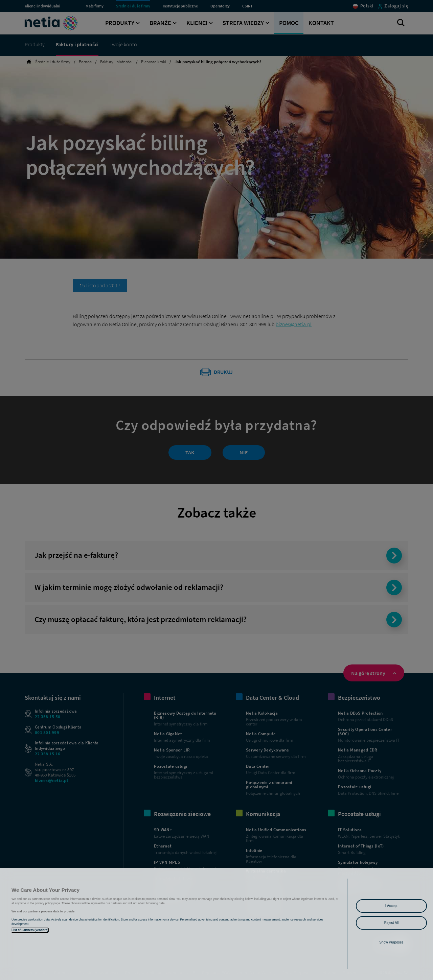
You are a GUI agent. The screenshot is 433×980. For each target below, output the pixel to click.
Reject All (392, 923)
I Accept (391, 906)
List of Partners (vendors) (30, 930)
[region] (216, 924)
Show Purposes (391, 942)
